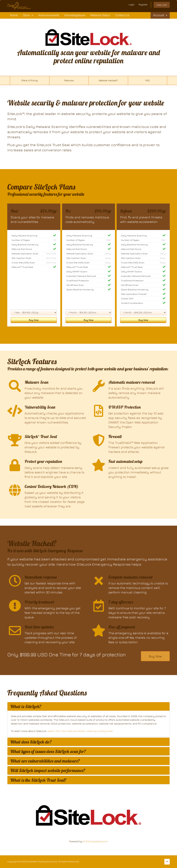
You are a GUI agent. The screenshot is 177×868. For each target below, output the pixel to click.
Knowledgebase (75, 15)
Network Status (100, 15)
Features (69, 80)
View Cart (162, 5)
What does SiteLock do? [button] (31, 742)
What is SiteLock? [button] (26, 706)
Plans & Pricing (30, 80)
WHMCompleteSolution (95, 841)
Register (143, 4)
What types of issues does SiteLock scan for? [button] (48, 751)
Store (28, 15)
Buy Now (34, 320)
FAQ (148, 80)
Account (160, 15)
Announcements (49, 15)
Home (14, 15)
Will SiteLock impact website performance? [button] (48, 770)
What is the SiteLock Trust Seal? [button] (38, 780)
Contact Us (122, 15)
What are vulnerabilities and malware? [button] (45, 761)
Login (132, 4)
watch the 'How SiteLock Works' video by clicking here (80, 731)
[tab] (88, 706)
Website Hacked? (108, 80)
